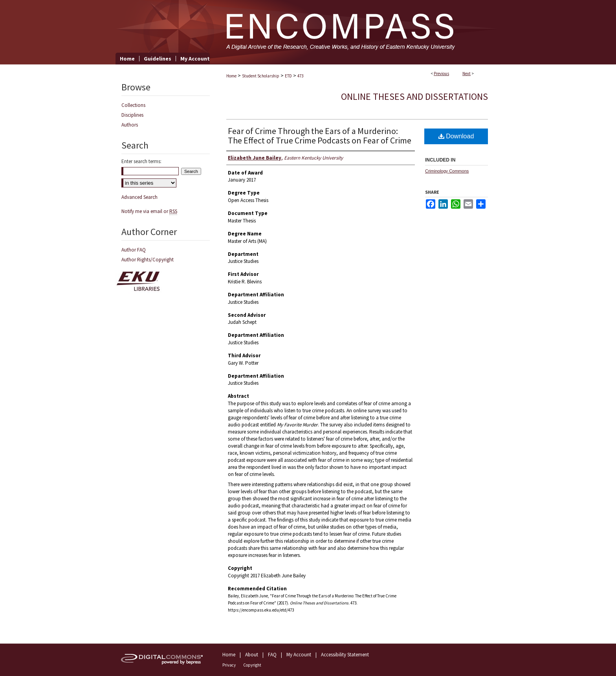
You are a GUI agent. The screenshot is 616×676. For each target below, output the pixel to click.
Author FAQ (134, 250)
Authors (130, 125)
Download (456, 136)
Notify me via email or (149, 211)
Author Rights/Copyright (148, 260)
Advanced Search (139, 197)
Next (467, 73)
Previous (441, 73)
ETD (288, 76)
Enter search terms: (141, 161)
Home (231, 76)
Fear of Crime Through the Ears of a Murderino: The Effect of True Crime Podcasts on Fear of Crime (320, 136)
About (252, 655)
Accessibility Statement (345, 655)
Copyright (252, 665)
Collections (133, 105)
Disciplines (132, 115)
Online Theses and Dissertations (414, 96)
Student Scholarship (261, 76)
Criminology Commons (447, 171)
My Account (299, 655)
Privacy (229, 665)
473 (300, 76)
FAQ (272, 655)
